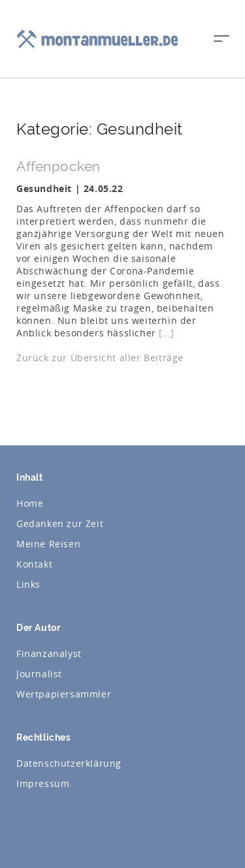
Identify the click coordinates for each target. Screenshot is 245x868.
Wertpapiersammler (64, 694)
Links (28, 584)
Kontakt (34, 564)
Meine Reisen (48, 544)
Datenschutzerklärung (69, 763)
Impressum (43, 783)
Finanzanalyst (49, 653)
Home (30, 503)
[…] (166, 333)
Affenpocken (58, 166)
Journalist (39, 674)
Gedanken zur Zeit (60, 523)
